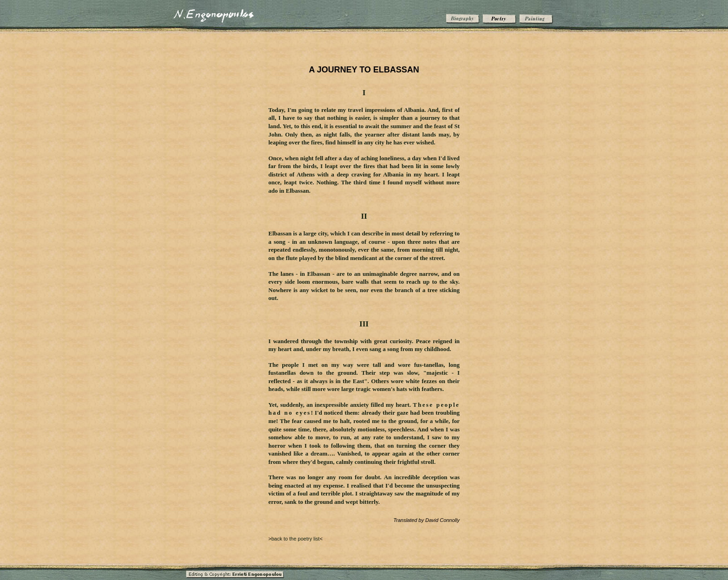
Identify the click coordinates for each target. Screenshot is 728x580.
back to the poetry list (295, 539)
